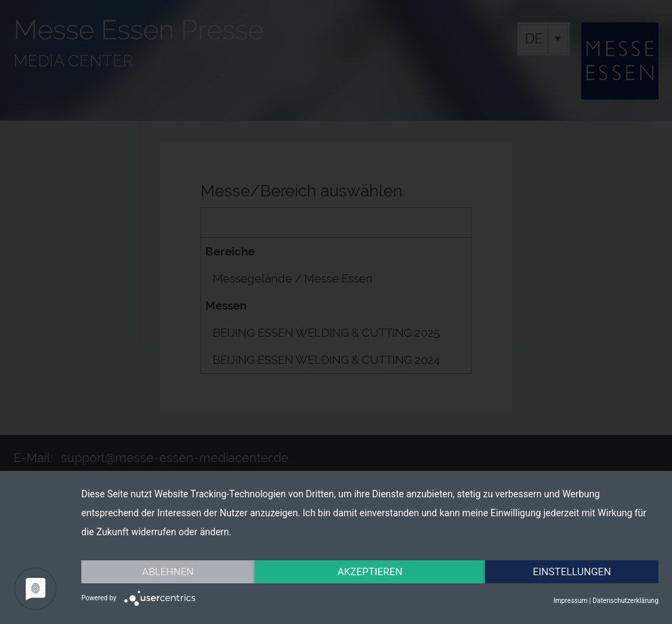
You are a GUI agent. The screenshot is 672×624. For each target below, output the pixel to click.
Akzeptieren (370, 572)
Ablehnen (168, 572)
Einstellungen (572, 572)
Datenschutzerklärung (626, 601)
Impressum (570, 601)
